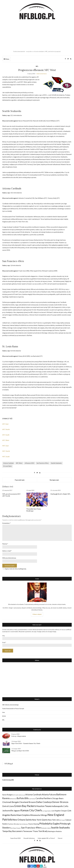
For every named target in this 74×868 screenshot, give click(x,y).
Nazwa (5, 544)
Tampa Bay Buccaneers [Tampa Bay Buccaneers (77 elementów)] (13, 831)
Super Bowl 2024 (16, 838)
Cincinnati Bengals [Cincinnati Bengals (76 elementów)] (11, 802)
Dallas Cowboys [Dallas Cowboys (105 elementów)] (44, 802)
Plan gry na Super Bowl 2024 (20, 751)
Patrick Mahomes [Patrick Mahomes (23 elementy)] (24, 824)
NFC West (19, 463)
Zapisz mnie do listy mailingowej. (14, 569)
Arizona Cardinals (8, 463)
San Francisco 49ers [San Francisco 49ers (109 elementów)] (31, 828)
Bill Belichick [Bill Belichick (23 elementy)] (13, 799)
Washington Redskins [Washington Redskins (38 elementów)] (55, 831)
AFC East (5, 424)
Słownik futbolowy (29, 838)
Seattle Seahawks (56, 463)
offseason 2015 (29, 463)
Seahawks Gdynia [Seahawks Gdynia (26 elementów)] (46, 828)
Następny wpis (54, 480)
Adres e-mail (7, 551)
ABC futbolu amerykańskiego (11, 705)
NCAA (4, 716)
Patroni (60, 838)
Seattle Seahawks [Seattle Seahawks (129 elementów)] (60, 827)
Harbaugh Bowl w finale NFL (60, 494)
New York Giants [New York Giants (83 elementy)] (40, 820)
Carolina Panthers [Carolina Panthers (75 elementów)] (44, 798)
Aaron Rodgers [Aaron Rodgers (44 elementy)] (8, 795)
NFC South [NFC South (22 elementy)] (62, 820)
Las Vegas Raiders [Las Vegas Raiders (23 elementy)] (47, 811)
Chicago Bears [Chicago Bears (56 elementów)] (58, 798)
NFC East (5, 446)
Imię (4, 636)
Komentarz (7, 523)
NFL (37, 66)
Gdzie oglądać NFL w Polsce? (46, 838)
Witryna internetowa (9, 558)
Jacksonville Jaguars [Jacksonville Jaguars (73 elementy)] (11, 811)
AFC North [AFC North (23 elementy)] (16, 795)
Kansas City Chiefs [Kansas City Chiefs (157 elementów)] (31, 810)
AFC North (6, 429)
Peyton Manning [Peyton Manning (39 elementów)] (34, 824)
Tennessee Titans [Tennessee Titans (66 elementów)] (31, 831)
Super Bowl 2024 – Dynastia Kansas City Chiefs (26, 743)
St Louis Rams (7, 466)
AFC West (6, 440)
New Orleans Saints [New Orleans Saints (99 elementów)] (22, 820)
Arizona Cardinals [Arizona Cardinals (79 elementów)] (33, 795)
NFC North (6, 451)
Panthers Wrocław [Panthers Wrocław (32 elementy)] (14, 824)
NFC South (6, 456)
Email (4, 642)
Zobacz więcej (37, 614)
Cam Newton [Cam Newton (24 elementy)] (32, 799)
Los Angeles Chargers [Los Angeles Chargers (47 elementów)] (60, 811)
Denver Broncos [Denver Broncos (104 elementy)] (60, 802)
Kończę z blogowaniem (19, 736)
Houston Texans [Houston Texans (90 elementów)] (44, 806)
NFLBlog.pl (9, 764)
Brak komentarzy (42, 74)
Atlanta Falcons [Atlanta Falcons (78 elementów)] (49, 795)
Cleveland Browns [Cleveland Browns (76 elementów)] (27, 802)
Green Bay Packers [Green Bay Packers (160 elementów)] (25, 806)
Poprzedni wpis (20, 480)
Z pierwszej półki (8, 780)
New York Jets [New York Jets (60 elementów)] (54, 820)
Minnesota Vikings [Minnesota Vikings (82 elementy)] (39, 815)
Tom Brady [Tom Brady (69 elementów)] (43, 831)
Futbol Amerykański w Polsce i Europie (13, 709)
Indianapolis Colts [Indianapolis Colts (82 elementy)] (60, 806)
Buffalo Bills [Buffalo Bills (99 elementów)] (23, 798)
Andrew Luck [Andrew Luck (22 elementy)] (22, 795)
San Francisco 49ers (43, 463)
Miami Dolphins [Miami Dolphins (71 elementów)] (23, 815)
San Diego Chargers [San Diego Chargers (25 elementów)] (16, 828)
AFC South (6, 435)
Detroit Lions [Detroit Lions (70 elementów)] (8, 806)
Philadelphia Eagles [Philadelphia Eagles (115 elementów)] (49, 824)
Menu (6, 59)
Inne (4, 712)
